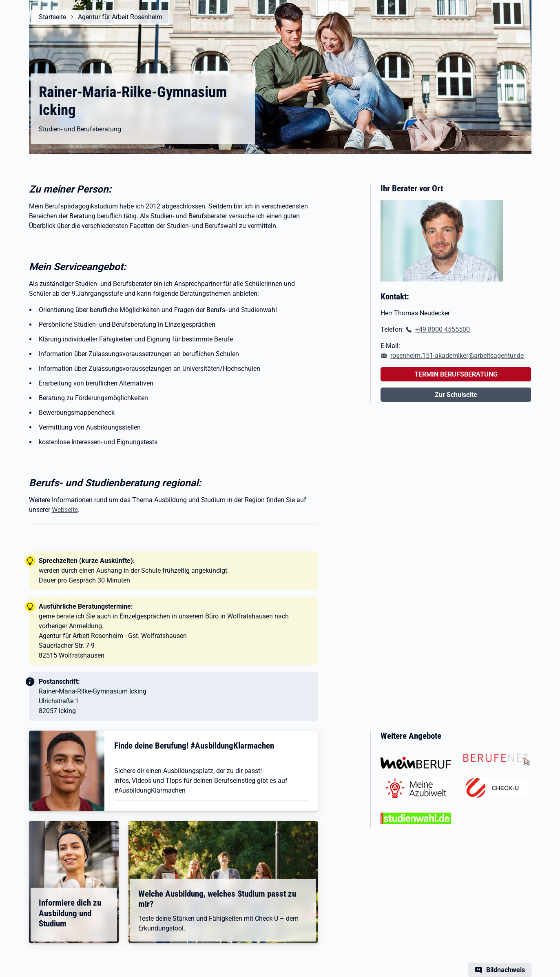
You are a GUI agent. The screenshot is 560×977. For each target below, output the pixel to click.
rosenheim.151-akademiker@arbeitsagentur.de (457, 356)
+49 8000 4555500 (443, 329)
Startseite (52, 17)
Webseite (65, 510)
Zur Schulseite (456, 395)
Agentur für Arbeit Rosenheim (120, 17)
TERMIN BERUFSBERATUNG (456, 374)
